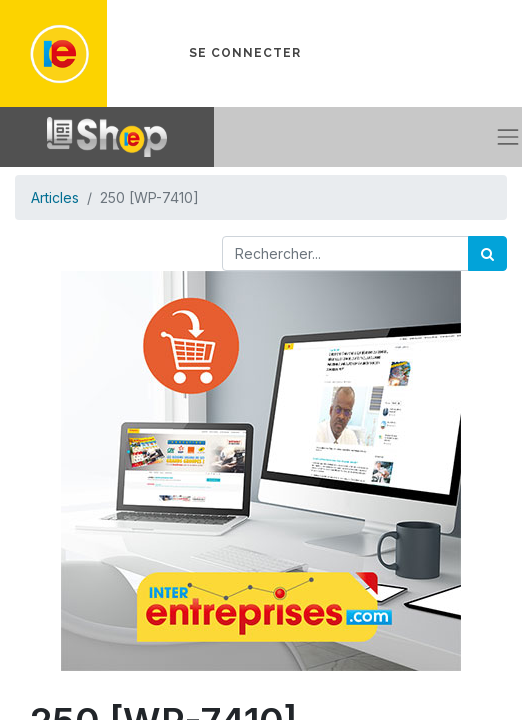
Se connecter (245, 53)
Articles (55, 197)
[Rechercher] (487, 253)
